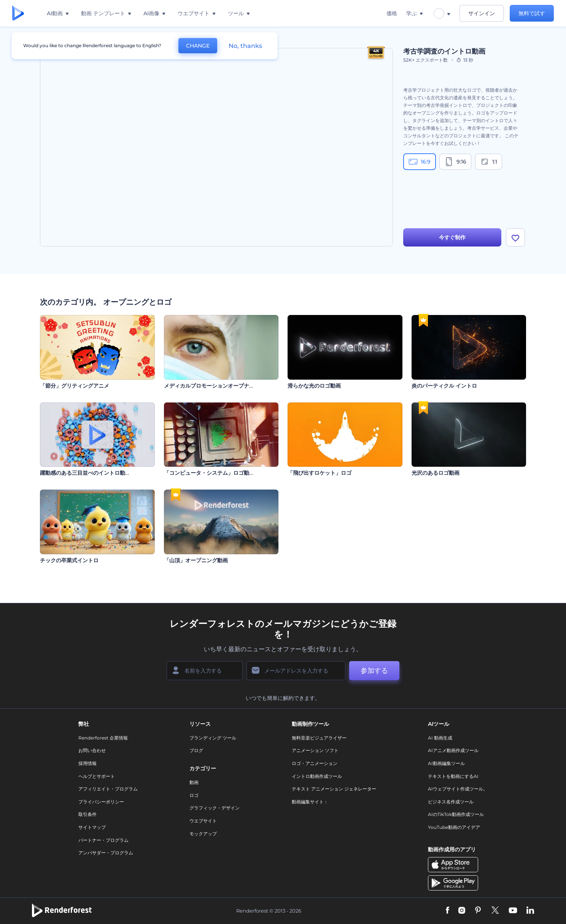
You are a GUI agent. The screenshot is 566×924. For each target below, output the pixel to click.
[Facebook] (448, 911)
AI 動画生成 (440, 738)
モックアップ (203, 834)
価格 (392, 13)
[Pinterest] (478, 911)
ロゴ (194, 795)
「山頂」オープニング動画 (196, 560)
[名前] (205, 671)
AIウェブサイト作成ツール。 (458, 789)
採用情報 (87, 763)
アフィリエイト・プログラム (108, 789)
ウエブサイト (203, 821)
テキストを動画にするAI (453, 776)
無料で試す (532, 13)
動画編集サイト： (310, 802)
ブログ (196, 750)
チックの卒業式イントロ (69, 560)
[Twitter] (495, 911)
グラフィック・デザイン (215, 808)
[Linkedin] (530, 911)
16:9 (420, 162)
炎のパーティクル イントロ (444, 386)
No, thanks (245, 46)
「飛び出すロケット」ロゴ (320, 473)
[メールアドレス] (296, 671)
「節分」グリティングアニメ (75, 386)
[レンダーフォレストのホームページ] (18, 14)
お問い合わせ (92, 750)
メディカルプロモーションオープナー (209, 386)
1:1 (489, 162)
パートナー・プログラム (103, 840)
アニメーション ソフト (315, 750)
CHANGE (198, 46)
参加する (374, 671)
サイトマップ (92, 827)
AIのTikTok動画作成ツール (456, 814)
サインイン (482, 13)
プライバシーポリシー (101, 802)
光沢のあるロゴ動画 (436, 473)
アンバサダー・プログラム (106, 853)
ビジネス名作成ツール (451, 802)
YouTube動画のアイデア (454, 827)
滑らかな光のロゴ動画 (314, 386)
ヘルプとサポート (97, 776)
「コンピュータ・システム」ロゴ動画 (209, 473)
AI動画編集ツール (446, 763)
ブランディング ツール (213, 738)
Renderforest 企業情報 (103, 738)
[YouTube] (513, 911)
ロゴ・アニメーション (315, 763)
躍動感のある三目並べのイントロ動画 (85, 473)
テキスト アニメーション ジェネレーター (334, 789)
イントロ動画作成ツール (317, 776)
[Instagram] (462, 911)
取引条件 (87, 814)
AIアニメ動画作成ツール (453, 750)
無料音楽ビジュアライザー (319, 738)
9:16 (455, 162)
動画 (194, 782)
